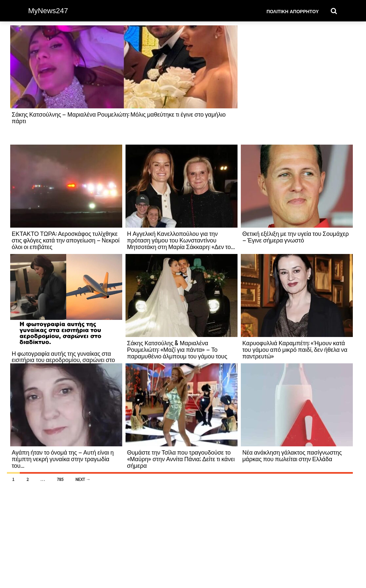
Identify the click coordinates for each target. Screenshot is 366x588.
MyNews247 (48, 11)
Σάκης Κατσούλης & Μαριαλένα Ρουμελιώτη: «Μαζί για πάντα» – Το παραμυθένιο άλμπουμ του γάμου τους (177, 349)
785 (60, 479)
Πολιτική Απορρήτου (293, 11)
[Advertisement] (297, 85)
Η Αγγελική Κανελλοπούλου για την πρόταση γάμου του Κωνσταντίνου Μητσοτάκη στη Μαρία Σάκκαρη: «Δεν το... (181, 240)
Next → (83, 479)
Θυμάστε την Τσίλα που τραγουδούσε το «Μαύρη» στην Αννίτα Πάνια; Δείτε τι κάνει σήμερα (181, 459)
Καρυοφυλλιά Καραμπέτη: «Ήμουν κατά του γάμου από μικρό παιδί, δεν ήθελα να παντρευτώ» (295, 349)
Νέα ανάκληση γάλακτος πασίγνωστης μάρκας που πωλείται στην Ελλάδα (292, 455)
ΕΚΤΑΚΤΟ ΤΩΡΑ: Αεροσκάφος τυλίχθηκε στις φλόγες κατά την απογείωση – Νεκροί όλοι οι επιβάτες (66, 240)
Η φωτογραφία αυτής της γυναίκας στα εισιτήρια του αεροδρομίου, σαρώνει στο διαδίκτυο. (64, 360)
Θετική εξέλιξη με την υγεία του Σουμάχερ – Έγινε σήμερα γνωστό (296, 237)
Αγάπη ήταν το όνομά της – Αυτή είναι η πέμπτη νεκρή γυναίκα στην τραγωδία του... (63, 459)
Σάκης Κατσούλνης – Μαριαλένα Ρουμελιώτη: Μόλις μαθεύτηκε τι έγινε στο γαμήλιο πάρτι (119, 117)
